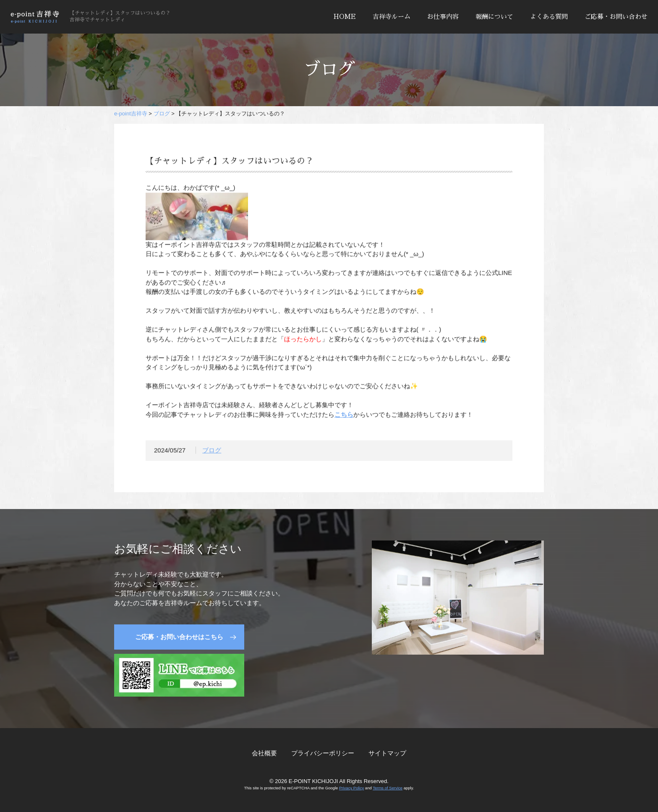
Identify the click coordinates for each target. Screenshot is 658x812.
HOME (345, 17)
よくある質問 (549, 17)
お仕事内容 (443, 17)
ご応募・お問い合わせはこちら (179, 637)
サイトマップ (387, 753)
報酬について (494, 17)
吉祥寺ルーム (392, 17)
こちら (344, 416)
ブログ (212, 452)
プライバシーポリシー (323, 753)
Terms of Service (388, 788)
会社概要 (264, 753)
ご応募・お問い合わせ (616, 17)
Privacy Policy (351, 788)
